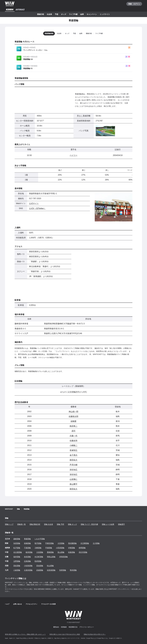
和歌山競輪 (51, 557)
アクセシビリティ (31, 604)
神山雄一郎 (73, 412)
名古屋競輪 (18, 552)
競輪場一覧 (21, 524)
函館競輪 (17, 539)
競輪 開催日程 (35, 524)
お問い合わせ (17, 604)
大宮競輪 (61, 543)
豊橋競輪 (50, 552)
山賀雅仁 (73, 479)
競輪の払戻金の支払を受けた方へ (95, 634)
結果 (82, 14)
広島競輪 (27, 561)
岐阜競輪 (29, 552)
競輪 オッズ (72, 524)
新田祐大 (73, 460)
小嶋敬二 (73, 445)
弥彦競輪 (17, 543)
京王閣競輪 (85, 543)
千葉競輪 (27, 548)
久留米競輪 (28, 570)
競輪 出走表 (49, 524)
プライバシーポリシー (87, 627)
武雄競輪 (40, 570)
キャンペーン (92, 14)
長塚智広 (73, 450)
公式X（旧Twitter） (37, 208)
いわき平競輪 (40, 539)
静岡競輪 (82, 548)
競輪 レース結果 (108, 524)
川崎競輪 (38, 548)
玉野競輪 (17, 561)
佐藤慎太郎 (73, 416)
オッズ (64, 14)
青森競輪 (27, 539)
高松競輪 (17, 566)
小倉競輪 (17, 570)
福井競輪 (17, 557)
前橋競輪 (27, 543)
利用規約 (64, 627)
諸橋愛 (73, 421)
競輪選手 (121, 524)
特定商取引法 (73, 627)
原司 (73, 431)
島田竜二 (73, 426)
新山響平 (73, 484)
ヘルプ (7, 604)
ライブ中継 (73, 14)
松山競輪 (50, 566)
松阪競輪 (72, 552)
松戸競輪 (17, 548)
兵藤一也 (73, 436)
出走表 (49, 14)
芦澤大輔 (73, 465)
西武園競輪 (72, 543)
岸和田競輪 (63, 557)
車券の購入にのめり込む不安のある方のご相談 (65, 634)
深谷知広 (73, 470)
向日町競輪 (39, 557)
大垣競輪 (40, 552)
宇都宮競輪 (49, 543)
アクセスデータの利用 (48, 604)
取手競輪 (38, 543)
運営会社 (56, 627)
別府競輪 (63, 570)
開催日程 (41, 14)
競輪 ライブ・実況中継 (89, 524)
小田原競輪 (60, 548)
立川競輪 (96, 543)
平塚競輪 (49, 548)
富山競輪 (61, 552)
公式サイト (34, 203)
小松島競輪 (28, 566)
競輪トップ (9, 524)
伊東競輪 (72, 548)
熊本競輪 (73, 570)
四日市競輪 (83, 552)
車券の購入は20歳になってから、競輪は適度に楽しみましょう (25, 634)
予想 (56, 14)
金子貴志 (73, 455)
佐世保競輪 (51, 570)
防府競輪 (38, 561)
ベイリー (73, 155)
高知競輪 (40, 566)
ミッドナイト (105, 14)
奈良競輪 (27, 557)
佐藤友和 (73, 441)
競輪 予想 (60, 524)
